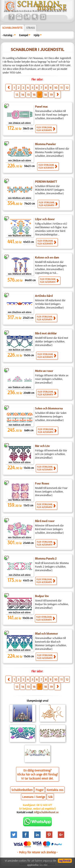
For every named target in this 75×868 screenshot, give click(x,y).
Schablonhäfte (12, 28)
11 (61, 88)
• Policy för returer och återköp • (37, 852)
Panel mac (41, 107)
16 (34, 95)
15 (28, 95)
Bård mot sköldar (46, 333)
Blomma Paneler (45, 144)
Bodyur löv (42, 596)
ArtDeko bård (44, 296)
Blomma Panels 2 (46, 559)
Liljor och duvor (45, 219)
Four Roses (42, 483)
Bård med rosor (45, 521)
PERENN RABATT (46, 182)
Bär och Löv (42, 446)
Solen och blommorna (49, 408)
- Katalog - (8, 35)
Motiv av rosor (44, 371)
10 (56, 88)
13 (17, 95)
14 (23, 95)
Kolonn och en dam (47, 257)
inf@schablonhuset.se (46, 812)
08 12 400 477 (44, 805)
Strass (30, 28)
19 (51, 95)
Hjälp (36, 35)
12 (67, 88)
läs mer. (44, 865)
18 (45, 95)
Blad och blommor (46, 634)
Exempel (23, 35)
